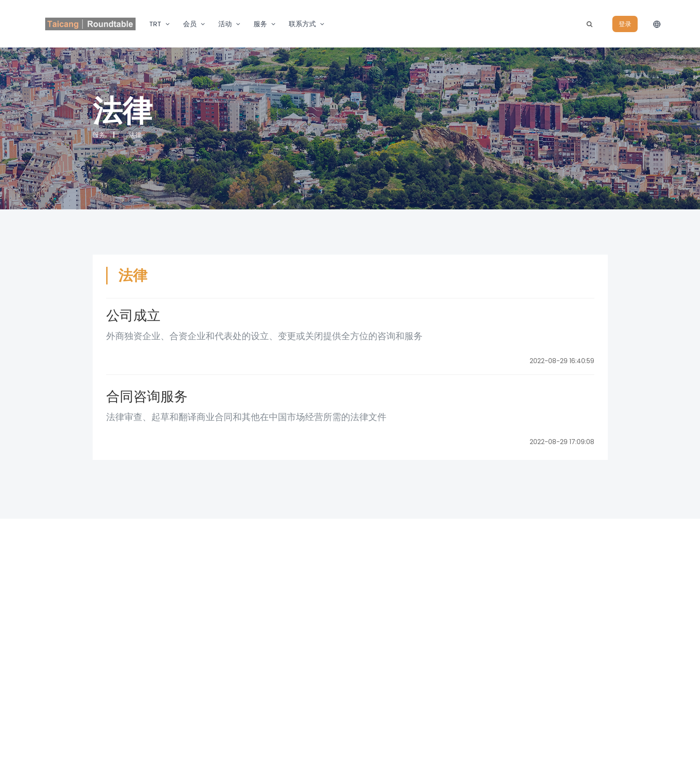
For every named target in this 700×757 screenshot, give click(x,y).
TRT (155, 24)
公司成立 (133, 315)
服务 (260, 24)
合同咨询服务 (147, 396)
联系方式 (302, 24)
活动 (225, 24)
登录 (625, 24)
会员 (190, 24)
